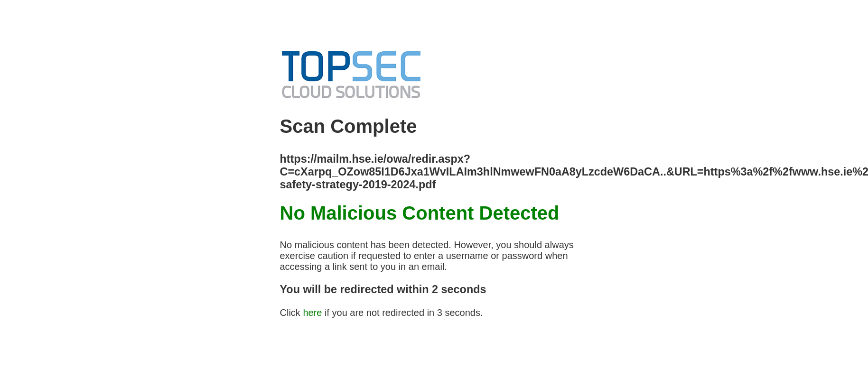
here (312, 313)
